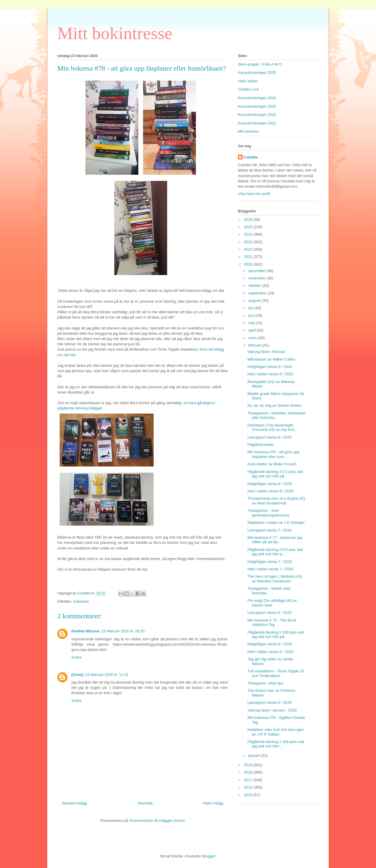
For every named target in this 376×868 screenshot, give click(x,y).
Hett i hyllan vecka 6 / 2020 (270, 652)
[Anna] (77, 675)
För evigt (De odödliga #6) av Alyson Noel (272, 603)
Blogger (209, 856)
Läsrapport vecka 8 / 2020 (269, 437)
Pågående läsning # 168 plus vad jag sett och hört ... (276, 744)
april (253, 330)
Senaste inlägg (74, 803)
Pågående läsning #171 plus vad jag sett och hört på (275, 474)
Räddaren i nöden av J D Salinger (276, 523)
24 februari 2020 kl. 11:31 (107, 675)
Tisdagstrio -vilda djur (265, 683)
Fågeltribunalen (261, 445)
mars (253, 338)
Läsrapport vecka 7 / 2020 (269, 530)
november (257, 278)
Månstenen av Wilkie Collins (271, 359)
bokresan (81, 601)
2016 (249, 787)
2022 (249, 249)
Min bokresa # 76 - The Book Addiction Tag (272, 623)
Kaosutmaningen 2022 (257, 115)
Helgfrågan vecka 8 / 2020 (270, 484)
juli (251, 308)
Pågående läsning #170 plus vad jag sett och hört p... (275, 552)
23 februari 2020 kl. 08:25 (123, 631)
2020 (249, 264)
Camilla (251, 157)
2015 (249, 795)
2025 (249, 227)
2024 (249, 234)
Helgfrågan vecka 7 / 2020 (270, 562)
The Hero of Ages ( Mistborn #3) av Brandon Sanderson (275, 579)
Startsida (145, 803)
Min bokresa (248, 131)
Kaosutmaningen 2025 (257, 73)
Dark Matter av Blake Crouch (272, 464)
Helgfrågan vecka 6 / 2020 (270, 644)
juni (252, 315)
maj (252, 323)
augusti (255, 300)
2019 (249, 765)
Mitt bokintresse (115, 33)
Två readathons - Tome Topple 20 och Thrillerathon (276, 673)
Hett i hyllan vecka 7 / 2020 (270, 569)
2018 (249, 772)
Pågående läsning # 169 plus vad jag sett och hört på (276, 635)
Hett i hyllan (248, 81)
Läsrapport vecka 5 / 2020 (269, 703)
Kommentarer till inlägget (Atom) (157, 820)
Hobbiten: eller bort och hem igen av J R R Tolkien (276, 732)
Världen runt (248, 89)
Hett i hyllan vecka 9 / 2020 (270, 374)
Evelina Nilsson (85, 631)
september (258, 293)
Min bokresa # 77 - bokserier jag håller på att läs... (275, 540)
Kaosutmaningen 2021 (257, 123)
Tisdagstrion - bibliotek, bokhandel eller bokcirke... (276, 415)
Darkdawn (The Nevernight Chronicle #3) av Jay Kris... (272, 428)
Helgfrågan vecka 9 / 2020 (270, 367)
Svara (76, 657)
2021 (249, 257)
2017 (249, 780)
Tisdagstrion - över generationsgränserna (268, 513)
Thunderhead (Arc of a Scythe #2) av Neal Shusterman (276, 501)
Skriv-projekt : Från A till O (260, 64)
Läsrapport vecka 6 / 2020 (269, 613)
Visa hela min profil (254, 194)
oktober (255, 285)
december (257, 271)
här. (145, 569)
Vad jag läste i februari (266, 352)
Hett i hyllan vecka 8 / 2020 (270, 491)
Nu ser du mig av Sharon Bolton (274, 405)
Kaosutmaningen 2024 (257, 98)
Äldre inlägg (213, 803)
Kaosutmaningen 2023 (257, 106)
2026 (249, 220)
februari (256, 345)
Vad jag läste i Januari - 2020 (272, 710)
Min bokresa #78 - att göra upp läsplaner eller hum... (273, 454)
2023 (249, 242)
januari (255, 755)
